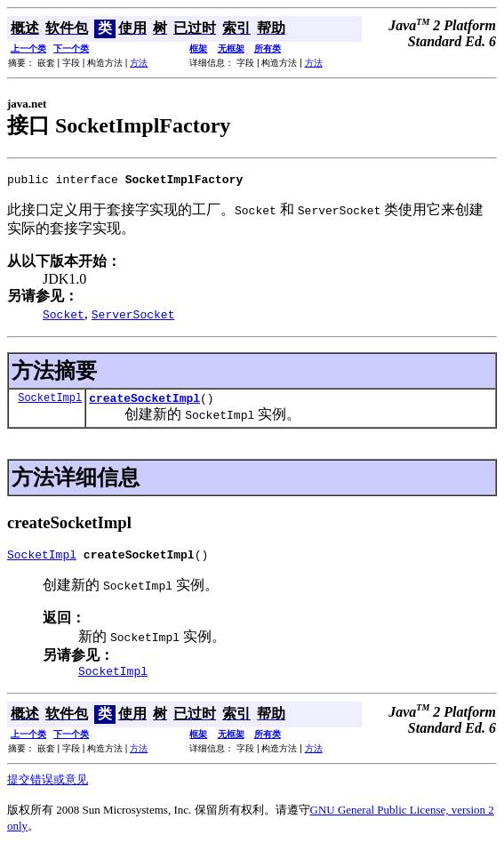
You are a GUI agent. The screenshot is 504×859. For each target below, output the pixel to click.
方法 (139, 63)
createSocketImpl (144, 403)
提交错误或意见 (48, 790)
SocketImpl (50, 402)
